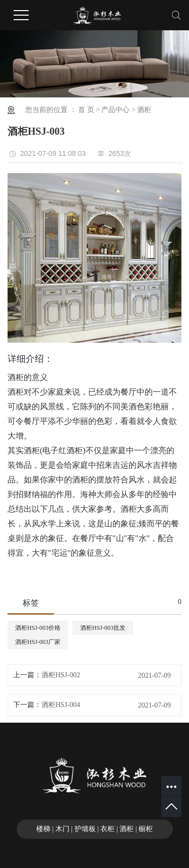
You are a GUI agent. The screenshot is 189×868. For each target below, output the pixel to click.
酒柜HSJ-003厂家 (38, 642)
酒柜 (144, 110)
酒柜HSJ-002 (61, 675)
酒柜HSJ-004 (61, 705)
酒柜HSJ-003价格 (38, 628)
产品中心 (115, 110)
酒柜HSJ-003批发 (103, 628)
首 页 (86, 110)
